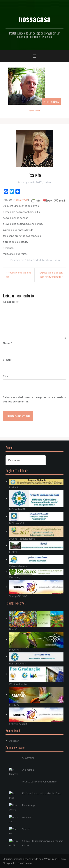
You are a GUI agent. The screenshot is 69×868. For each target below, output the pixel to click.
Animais (27, 817)
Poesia (57, 260)
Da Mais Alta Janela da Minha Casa (42, 793)
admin (48, 182)
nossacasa (35, 19)
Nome (7, 343)
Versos (26, 829)
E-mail (8, 360)
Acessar (14, 741)
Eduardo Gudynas (51, 101)
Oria (5, 863)
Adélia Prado (21, 200)
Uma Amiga (29, 805)
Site (5, 376)
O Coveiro (28, 758)
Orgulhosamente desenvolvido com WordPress (30, 859)
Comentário (11, 302)
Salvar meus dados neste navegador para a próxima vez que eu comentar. (34, 399)
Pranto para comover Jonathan (40, 781)
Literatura (46, 260)
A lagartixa (28, 770)
